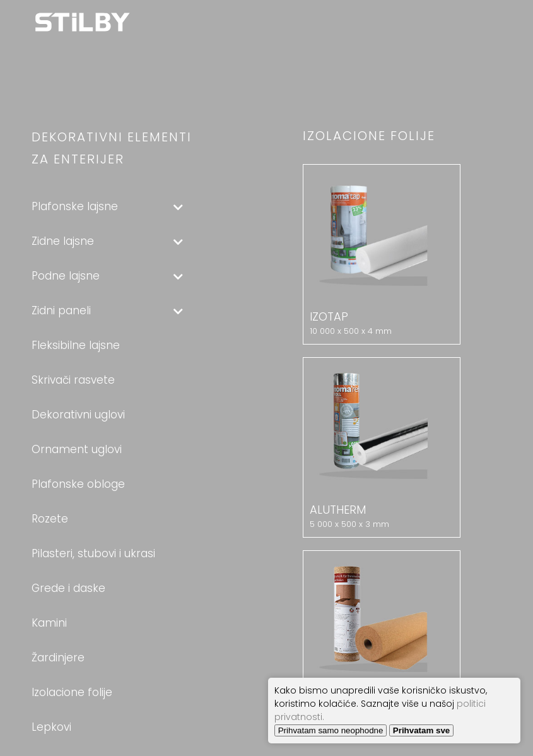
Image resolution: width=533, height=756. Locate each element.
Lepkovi (51, 727)
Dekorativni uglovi (78, 415)
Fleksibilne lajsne (76, 345)
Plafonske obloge (78, 484)
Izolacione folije (72, 692)
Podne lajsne (107, 276)
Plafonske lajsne (107, 206)
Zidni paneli (107, 310)
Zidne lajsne (107, 241)
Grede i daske (68, 588)
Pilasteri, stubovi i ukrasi (93, 553)
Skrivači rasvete (73, 380)
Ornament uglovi (77, 449)
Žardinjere (58, 658)
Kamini (49, 623)
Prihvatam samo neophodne (331, 730)
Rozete (50, 519)
